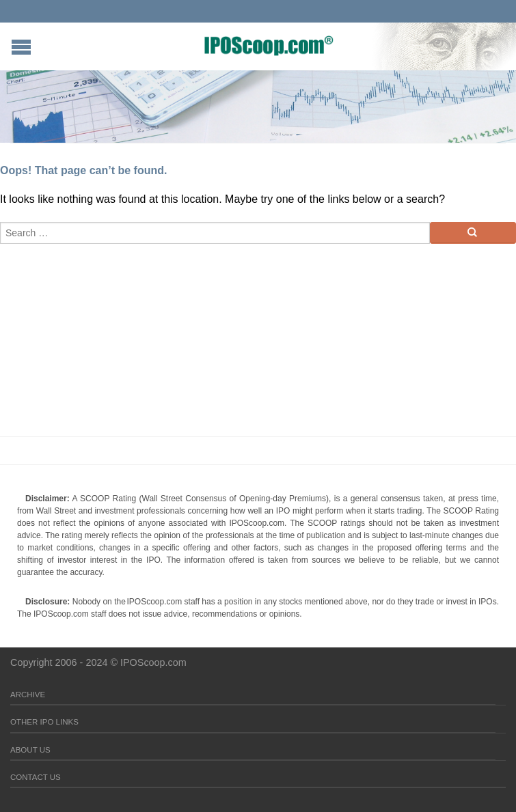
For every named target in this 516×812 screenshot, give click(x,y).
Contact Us (36, 777)
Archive (28, 695)
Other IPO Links (44, 722)
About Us (30, 750)
